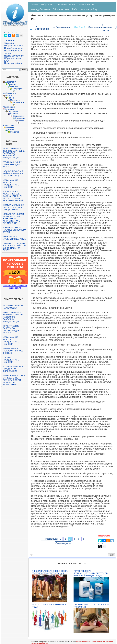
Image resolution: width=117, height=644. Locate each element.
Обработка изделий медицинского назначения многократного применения (14, 219)
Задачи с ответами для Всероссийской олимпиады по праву (14, 247)
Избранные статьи (14, 46)
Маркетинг (15, 100)
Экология (14, 132)
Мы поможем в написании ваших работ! (15, 287)
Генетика (14, 86)
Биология (12, 84)
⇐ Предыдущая (62, 27)
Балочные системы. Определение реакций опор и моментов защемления (14, 380)
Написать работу (13, 63)
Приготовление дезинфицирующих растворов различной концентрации (14, 153)
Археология (11, 82)
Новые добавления (14, 56)
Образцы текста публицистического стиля (14, 230)
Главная (34, 5)
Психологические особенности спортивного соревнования (50, 572)
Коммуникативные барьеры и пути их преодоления (14, 207)
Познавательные (86, 5)
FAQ (6, 61)
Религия (14, 114)
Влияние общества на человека (14, 307)
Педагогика (13, 111)
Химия (11, 130)
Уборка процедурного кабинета (11, 360)
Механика (10, 109)
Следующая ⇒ (96, 27)
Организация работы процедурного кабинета (11, 184)
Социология (18, 116)
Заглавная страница (9, 42)
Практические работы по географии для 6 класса (12, 329)
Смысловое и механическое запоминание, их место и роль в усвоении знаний (13, 196)
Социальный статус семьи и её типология (91, 606)
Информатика (9, 93)
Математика (18, 102)
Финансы (10, 127)
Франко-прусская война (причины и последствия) (13, 173)
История (9, 96)
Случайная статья (14, 48)
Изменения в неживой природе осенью (13, 351)
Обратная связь (12, 58)
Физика (21, 120)
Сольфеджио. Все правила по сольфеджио (13, 369)
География (18, 89)
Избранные (47, 5)
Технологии (20, 118)
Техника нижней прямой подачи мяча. (12, 164)
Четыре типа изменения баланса (14, 238)
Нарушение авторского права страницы (89, 642)
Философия (8, 125)
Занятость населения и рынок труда (49, 606)
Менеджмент (9, 107)
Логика (11, 98)
